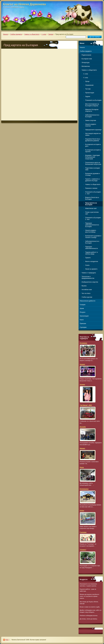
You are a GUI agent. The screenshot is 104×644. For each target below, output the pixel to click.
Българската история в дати (93, 145)
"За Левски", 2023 (86, 405)
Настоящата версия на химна (93, 134)
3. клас (86, 74)
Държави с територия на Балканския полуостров (92, 157)
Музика (84, 286)
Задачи (51, 34)
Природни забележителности (92, 248)
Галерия (83, 305)
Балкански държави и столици (92, 174)
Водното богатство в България (92, 198)
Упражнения (89, 85)
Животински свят (91, 208)
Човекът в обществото (93, 184)
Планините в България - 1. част (93, 193)
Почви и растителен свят (92, 213)
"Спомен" (83, 550)
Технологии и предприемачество (88, 277)
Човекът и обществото (32, 34)
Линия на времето (91, 269)
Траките (88, 258)
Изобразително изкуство (90, 282)
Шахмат (82, 448)
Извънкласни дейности (88, 301)
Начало (6, 34)
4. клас (44, 34)
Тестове (88, 89)
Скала (87, 265)
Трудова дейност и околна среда (92, 253)
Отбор (82, 511)
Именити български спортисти (92, 110)
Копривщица (84, 489)
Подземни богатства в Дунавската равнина (93, 140)
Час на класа (86, 293)
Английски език (87, 290)
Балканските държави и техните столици (93, 237)
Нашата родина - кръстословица (91, 231)
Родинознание (86, 55)
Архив (82, 308)
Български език (87, 59)
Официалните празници (93, 130)
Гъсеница (83, 532)
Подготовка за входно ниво (93, 169)
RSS (7, 640)
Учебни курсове (87, 297)
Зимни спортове (91, 120)
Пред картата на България (91, 204)
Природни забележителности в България (92, 225)
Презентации (90, 93)
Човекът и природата (89, 273)
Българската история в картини (93, 151)
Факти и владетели (92, 261)
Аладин (82, 364)
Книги (82, 320)
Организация (84, 316)
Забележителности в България (92, 116)
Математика (86, 66)
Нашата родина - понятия (91, 125)
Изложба (83, 427)
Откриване (83, 343)
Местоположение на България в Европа (92, 105)
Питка (82, 467)
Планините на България (93, 100)
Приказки (83, 324)
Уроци (87, 81)
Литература (86, 63)
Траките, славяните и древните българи (92, 180)
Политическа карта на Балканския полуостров (93, 163)
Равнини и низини (91, 188)
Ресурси (82, 312)
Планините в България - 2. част (93, 219)
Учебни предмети (16, 34)
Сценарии (83, 327)
